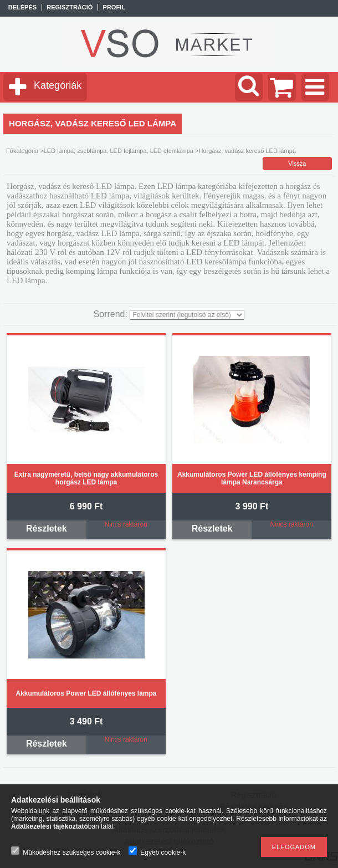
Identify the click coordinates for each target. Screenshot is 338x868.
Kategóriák (58, 85)
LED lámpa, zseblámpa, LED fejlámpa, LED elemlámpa (119, 151)
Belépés (22, 7)
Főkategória (22, 151)
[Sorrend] (187, 315)
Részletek (47, 529)
